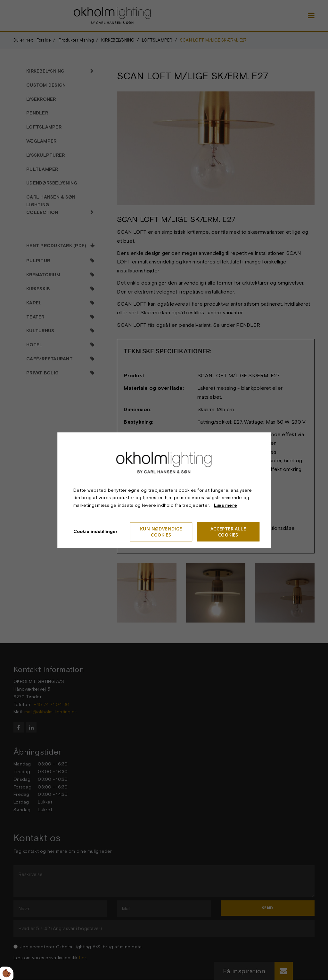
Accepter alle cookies (228, 532)
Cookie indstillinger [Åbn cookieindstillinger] (95, 531)
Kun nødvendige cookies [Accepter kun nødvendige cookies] (161, 532)
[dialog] (164, 490)
